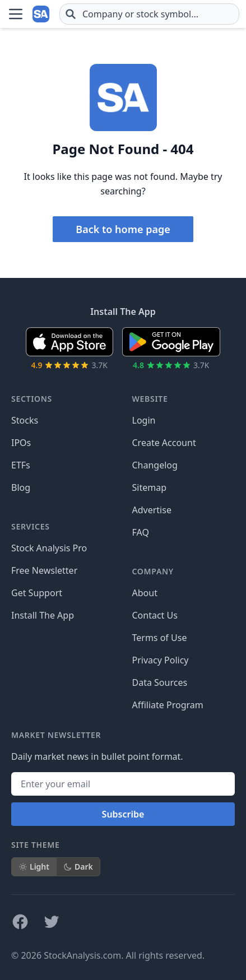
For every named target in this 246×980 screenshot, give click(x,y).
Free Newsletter (44, 570)
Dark (78, 867)
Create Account (164, 443)
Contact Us (155, 615)
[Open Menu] (16, 14)
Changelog (155, 465)
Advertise (152, 510)
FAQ (141, 532)
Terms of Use (160, 638)
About (145, 593)
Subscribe (123, 814)
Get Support (37, 593)
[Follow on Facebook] (20, 922)
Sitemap (150, 487)
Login (144, 420)
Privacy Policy (161, 660)
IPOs (21, 443)
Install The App (43, 615)
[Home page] (41, 14)
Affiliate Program (168, 705)
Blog (21, 487)
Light (34, 867)
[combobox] (149, 14)
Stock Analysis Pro (49, 548)
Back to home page (123, 229)
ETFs (21, 465)
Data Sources (160, 682)
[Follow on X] (52, 922)
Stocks (25, 420)
